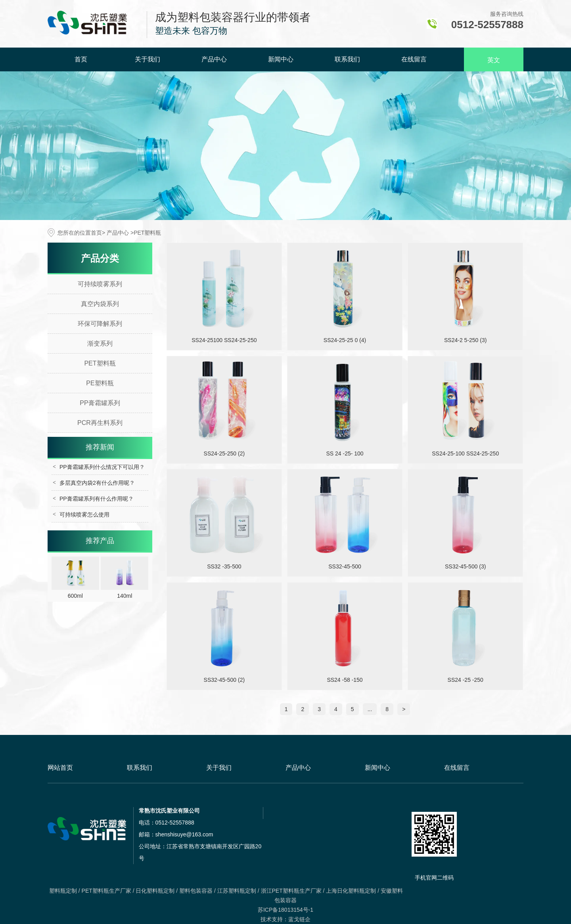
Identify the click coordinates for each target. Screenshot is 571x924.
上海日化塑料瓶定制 (351, 891)
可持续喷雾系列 (100, 284)
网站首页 (60, 768)
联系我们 (347, 59)
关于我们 (148, 59)
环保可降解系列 (100, 324)
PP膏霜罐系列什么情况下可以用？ (102, 467)
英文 (494, 60)
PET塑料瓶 (100, 363)
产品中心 (214, 59)
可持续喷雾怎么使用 (84, 515)
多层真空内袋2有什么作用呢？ (97, 483)
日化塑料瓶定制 (155, 891)
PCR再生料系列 (100, 423)
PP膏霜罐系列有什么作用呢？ (97, 499)
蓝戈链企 (299, 919)
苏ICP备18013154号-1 (285, 910)
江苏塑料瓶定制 (237, 891)
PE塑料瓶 (100, 383)
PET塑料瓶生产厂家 (106, 891)
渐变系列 (100, 343)
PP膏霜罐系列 (100, 403)
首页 (81, 59)
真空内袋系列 (100, 304)
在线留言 (414, 59)
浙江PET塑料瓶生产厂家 (291, 891)
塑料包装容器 (196, 891)
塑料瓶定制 (63, 891)
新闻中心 (281, 59)
